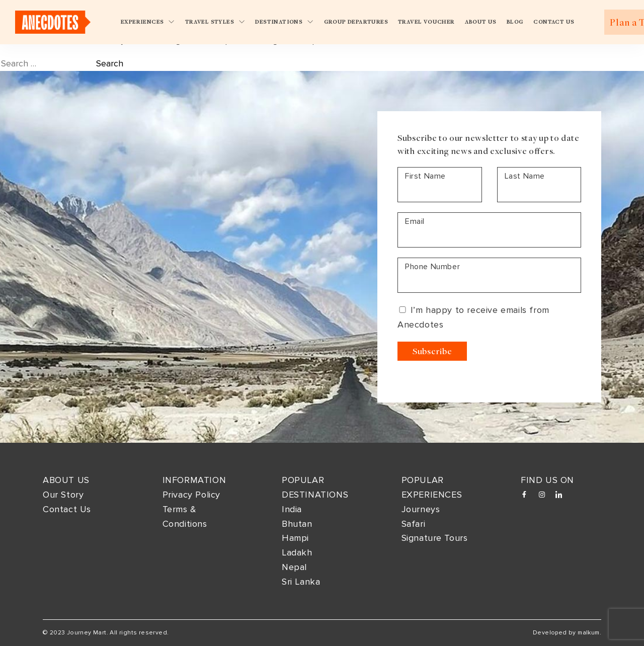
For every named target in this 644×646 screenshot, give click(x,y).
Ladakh (297, 552)
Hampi (295, 538)
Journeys (421, 509)
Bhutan (297, 524)
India (292, 509)
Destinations (284, 22)
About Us (481, 22)
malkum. (589, 633)
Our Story (63, 495)
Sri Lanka (301, 582)
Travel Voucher (426, 22)
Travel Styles (215, 22)
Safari (414, 524)
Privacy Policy (191, 495)
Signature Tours (435, 538)
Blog (515, 22)
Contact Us (554, 22)
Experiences (148, 22)
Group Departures (356, 22)
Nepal (294, 567)
